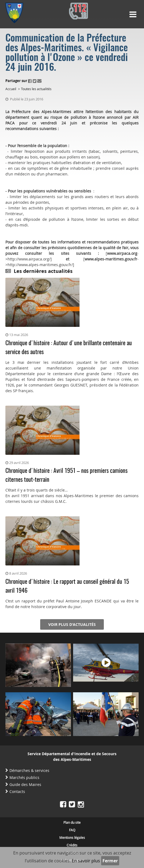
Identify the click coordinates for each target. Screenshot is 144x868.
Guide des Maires (25, 784)
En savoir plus (86, 861)
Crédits (72, 845)
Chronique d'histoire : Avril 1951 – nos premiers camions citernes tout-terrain (66, 475)
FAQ (72, 830)
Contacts (17, 791)
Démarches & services (29, 770)
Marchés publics (24, 777)
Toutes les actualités (36, 89)
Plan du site (72, 822)
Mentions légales (72, 838)
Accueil (11, 89)
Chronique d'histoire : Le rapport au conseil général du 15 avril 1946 (67, 586)
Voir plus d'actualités (72, 624)
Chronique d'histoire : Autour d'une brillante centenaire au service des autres (69, 348)
